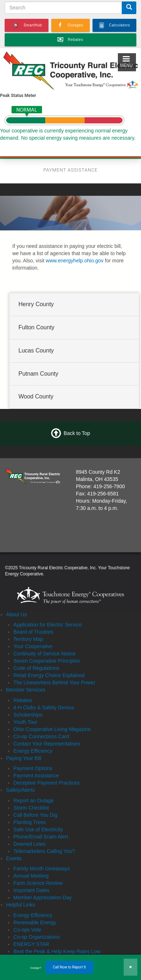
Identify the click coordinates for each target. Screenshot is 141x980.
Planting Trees (30, 822)
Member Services (26, 690)
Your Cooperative (33, 646)
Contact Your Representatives (47, 744)
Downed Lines (29, 844)
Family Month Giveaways (42, 869)
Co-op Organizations (37, 937)
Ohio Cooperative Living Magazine (52, 729)
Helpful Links (21, 905)
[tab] (74, 305)
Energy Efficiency (33, 751)
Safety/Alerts (20, 790)
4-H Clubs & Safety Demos (44, 707)
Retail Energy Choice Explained (49, 675)
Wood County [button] (36, 397)
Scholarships (28, 715)
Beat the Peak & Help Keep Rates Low (57, 951)
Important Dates (31, 890)
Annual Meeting (31, 876)
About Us (17, 614)
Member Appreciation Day (42, 897)
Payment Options (33, 768)
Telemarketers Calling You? (44, 851)
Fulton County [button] (37, 327)
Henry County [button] (36, 304)
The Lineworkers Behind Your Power (54, 683)
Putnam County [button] (38, 374)
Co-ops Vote (27, 930)
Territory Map (28, 639)
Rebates (23, 700)
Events (14, 858)
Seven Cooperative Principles (47, 661)
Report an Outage (33, 801)
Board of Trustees (33, 632)
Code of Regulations (36, 668)
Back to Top (77, 433)
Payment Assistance (36, 776)
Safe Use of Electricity (38, 829)
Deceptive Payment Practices (46, 783)
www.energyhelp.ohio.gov (75, 261)
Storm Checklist (31, 808)
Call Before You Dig (35, 815)
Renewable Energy (35, 922)
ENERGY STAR (31, 944)
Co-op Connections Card (41, 736)
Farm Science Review (38, 883)
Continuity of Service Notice (44, 654)
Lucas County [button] (36, 350)
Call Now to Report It (69, 967)
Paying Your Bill (24, 758)
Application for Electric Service (48, 625)
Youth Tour (25, 722)
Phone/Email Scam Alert (41, 837)
